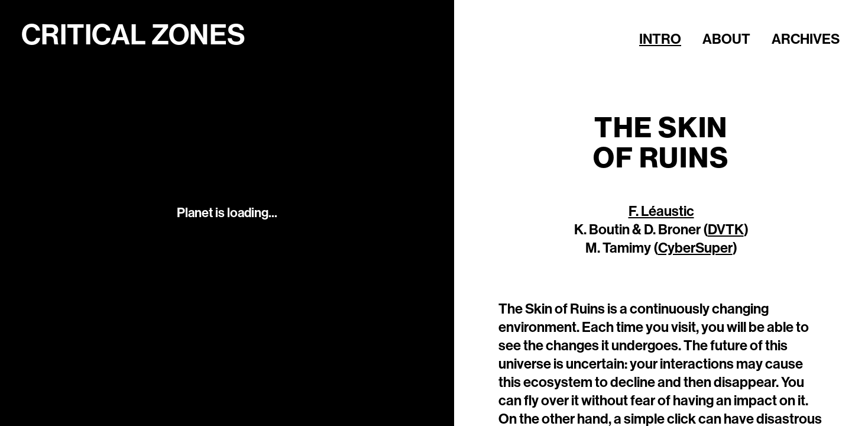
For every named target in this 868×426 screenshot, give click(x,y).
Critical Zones (134, 35)
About (726, 39)
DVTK (726, 230)
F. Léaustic (661, 211)
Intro (660, 39)
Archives (806, 39)
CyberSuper (695, 248)
